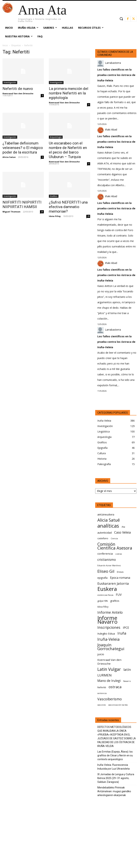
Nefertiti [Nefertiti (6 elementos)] (102, 687)
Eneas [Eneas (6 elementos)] (120, 572)
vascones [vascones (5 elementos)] (102, 705)
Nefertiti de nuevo (18, 89)
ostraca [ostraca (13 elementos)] (115, 687)
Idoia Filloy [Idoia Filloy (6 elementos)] (103, 607)
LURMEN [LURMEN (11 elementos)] (104, 675)
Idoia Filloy (55, 216)
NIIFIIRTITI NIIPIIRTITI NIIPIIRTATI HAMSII (22, 205)
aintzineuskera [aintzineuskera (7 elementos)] (106, 514)
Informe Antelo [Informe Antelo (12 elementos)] (110, 612)
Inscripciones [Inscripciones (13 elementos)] (109, 627)
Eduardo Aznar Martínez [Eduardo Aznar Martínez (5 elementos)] (109, 565)
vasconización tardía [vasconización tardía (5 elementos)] (118, 705)
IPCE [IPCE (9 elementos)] (126, 628)
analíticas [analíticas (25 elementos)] (108, 526)
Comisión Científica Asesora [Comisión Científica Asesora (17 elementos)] (115, 546)
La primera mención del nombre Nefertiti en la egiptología (69, 93)
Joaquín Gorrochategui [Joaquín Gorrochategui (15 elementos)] (111, 647)
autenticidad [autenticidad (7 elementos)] (105, 533)
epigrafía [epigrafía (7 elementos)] (102, 578)
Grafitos (54, 196)
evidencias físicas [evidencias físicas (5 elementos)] (105, 595)
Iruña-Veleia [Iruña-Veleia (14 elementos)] (109, 639)
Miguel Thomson (11, 212)
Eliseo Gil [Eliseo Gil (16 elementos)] (106, 571)
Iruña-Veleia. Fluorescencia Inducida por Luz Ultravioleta (113, 767)
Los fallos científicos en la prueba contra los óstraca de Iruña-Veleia (116, 75)
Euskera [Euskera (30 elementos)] (107, 589)
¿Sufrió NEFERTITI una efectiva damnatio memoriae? (68, 207)
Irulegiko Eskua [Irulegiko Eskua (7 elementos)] (106, 634)
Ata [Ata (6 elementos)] (123, 527)
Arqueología (56, 137)
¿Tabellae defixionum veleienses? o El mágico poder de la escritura (23, 148)
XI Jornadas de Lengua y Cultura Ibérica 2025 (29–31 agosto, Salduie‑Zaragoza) (116, 778)
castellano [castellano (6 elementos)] (103, 538)
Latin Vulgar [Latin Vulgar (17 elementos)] (109, 669)
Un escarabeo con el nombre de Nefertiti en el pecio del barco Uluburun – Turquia (68, 150)
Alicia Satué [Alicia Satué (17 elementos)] (109, 520)
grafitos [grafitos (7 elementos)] (115, 601)
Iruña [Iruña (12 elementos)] (122, 633)
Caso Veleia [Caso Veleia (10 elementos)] (123, 532)
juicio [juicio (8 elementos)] (101, 654)
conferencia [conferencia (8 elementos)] (105, 554)
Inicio (5, 45)
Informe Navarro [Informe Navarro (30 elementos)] (107, 620)
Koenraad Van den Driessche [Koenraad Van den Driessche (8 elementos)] (109, 662)
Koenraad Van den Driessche (18, 93)
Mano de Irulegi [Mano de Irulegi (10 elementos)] (109, 681)
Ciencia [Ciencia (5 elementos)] (114, 538)
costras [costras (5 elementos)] (119, 554)
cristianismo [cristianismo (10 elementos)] (107, 560)
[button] (121, 19)
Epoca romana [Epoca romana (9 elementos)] (120, 578)
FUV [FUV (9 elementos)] (119, 595)
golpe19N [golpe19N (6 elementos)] (103, 601)
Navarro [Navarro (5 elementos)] (127, 681)
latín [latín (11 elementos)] (127, 669)
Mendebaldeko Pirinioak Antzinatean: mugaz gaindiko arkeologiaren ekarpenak (114, 791)
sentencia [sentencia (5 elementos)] (102, 693)
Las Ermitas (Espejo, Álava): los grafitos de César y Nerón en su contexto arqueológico (115, 755)
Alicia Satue (9, 157)
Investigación (10, 82)
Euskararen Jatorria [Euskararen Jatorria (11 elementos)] (113, 583)
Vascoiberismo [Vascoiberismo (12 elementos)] (110, 699)
